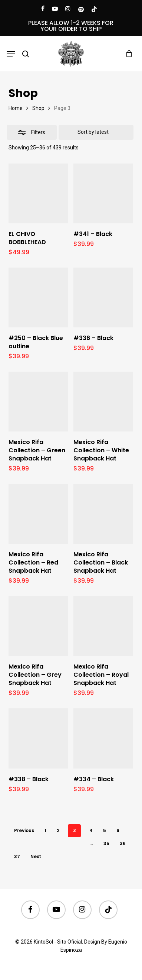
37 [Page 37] (17, 856)
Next (36, 856)
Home (16, 108)
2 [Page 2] (58, 830)
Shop (38, 108)
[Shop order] (96, 132)
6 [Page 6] (118, 830)
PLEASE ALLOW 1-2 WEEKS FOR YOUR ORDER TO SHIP (71, 26)
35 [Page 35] (106, 843)
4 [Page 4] (91, 830)
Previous (24, 830)
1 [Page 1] (45, 830)
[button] (11, 54)
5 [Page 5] (105, 830)
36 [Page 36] (123, 843)
